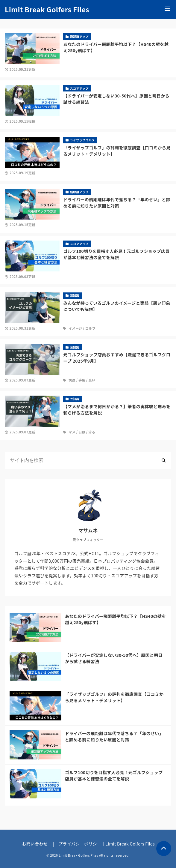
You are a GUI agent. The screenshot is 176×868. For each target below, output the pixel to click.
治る (92, 432)
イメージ (75, 328)
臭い (92, 380)
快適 (72, 380)
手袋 (82, 380)
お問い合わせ (35, 844)
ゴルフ (90, 328)
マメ (72, 432)
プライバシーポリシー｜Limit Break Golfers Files (107, 844)
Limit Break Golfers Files (47, 9)
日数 (82, 432)
